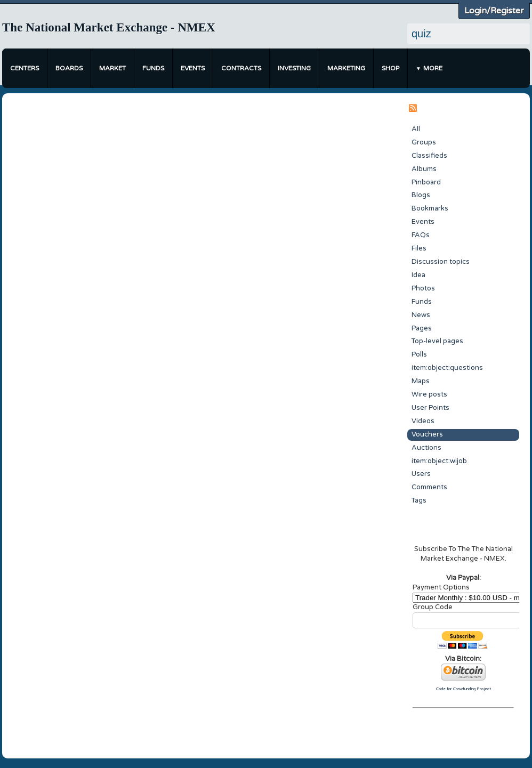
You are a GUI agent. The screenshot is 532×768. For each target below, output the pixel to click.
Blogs (421, 195)
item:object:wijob (439, 461)
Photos (423, 288)
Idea (418, 275)
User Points (430, 408)
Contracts (241, 68)
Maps (421, 381)
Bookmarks (430, 208)
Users (421, 474)
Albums (424, 169)
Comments (429, 487)
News (421, 315)
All (416, 129)
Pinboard (426, 182)
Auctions (426, 448)
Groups (424, 142)
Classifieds (429, 156)
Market (112, 68)
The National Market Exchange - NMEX (109, 27)
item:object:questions (447, 368)
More (433, 68)
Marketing (346, 68)
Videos (423, 421)
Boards (69, 68)
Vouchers (427, 434)
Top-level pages (437, 341)
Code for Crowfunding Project (464, 689)
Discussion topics (441, 262)
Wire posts (429, 394)
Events (193, 68)
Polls (419, 354)
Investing (294, 68)
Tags (419, 500)
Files (419, 248)
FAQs (421, 235)
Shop (390, 68)
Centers (25, 68)
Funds (153, 68)
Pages (422, 328)
